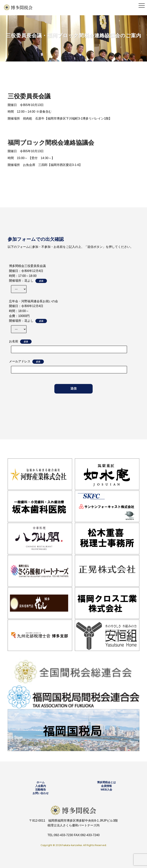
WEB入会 (107, 790)
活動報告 (41, 790)
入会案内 (41, 786)
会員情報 (106, 786)
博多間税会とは (106, 782)
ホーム (41, 782)
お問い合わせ (41, 793)
